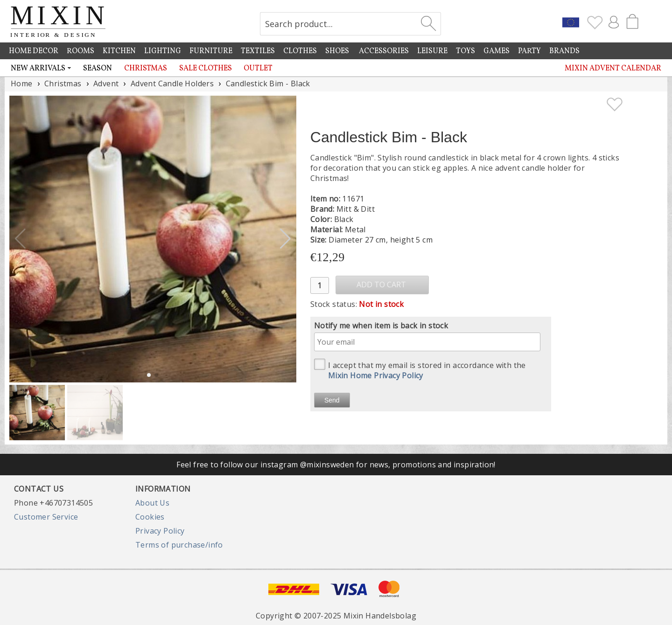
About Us (152, 503)
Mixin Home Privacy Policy (376, 375)
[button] (285, 239)
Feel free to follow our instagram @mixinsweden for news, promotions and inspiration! (336, 465)
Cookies (150, 517)
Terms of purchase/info (179, 545)
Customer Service (46, 517)
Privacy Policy (160, 531)
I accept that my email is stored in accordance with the (420, 370)
